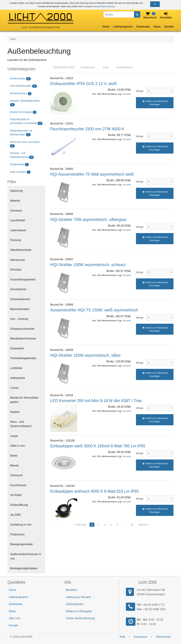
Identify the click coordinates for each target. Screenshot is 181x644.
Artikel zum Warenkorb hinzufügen (155, 103)
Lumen (14, 388)
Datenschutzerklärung (103, 6)
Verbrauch (17, 475)
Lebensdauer (18, 230)
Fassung (15, 240)
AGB (122, 637)
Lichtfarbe (16, 368)
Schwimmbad (19, 165)
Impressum (141, 637)
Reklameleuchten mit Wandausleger (21, 133)
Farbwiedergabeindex (23, 358)
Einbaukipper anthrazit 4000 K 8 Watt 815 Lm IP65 (95, 491)
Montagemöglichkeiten (24, 568)
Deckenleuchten (21, 94)
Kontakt (169, 27)
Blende (15, 466)
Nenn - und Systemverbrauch (21, 424)
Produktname (88, 67)
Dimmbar (16, 270)
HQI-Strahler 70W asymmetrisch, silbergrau (88, 220)
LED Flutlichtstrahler (23, 86)
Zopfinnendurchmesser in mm (26, 556)
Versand (127, 94)
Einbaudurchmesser (22, 329)
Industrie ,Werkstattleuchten (25, 103)
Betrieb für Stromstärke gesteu (24, 400)
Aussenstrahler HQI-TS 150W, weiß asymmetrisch (94, 310)
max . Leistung (19, 319)
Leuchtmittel (18, 220)
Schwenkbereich (20, 299)
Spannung (17, 191)
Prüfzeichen (18, 534)
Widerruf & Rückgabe (79, 611)
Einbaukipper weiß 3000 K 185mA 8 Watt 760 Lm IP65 (98, 446)
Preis (106, 67)
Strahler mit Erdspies (23, 112)
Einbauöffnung (19, 505)
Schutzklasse (18, 289)
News (157, 27)
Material (15, 201)
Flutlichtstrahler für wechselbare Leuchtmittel (26, 121)
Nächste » (144, 525)
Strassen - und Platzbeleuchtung (22, 155)
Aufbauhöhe (18, 378)
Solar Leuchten (20, 172)
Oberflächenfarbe (21, 250)
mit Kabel (16, 495)
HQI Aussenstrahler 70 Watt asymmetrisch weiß (92, 174)
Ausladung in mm (21, 525)
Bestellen (72, 590)
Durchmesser (18, 485)
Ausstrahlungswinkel (23, 280)
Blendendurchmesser (23, 339)
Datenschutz (163, 637)
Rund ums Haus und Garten (25, 144)
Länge (14, 436)
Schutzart (16, 211)
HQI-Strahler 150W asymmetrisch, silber (86, 355)
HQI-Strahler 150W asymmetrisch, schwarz (88, 265)
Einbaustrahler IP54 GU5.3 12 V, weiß (84, 84)
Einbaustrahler (20, 79)
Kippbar (15, 412)
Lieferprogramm (123, 27)
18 (132, 525)
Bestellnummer (125, 67)
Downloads (143, 27)
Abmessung (18, 260)
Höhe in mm (18, 446)
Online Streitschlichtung (80, 618)
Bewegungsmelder (22, 544)
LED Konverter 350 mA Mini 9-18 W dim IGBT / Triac (96, 401)
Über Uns (15, 618)
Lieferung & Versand (78, 597)
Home (106, 27)
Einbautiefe (17, 348)
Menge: (139, 91)
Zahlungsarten (75, 604)
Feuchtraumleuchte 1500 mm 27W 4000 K (87, 129)
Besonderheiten (20, 309)
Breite (14, 456)
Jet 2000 (15, 515)
